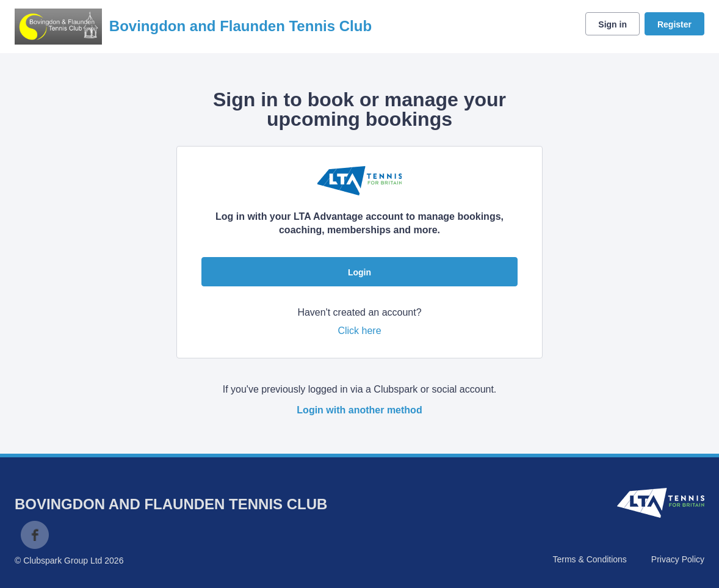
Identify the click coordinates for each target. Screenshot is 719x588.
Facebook (35, 535)
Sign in (612, 24)
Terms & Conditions (589, 559)
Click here (359, 331)
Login (359, 272)
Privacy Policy (678, 559)
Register (674, 24)
